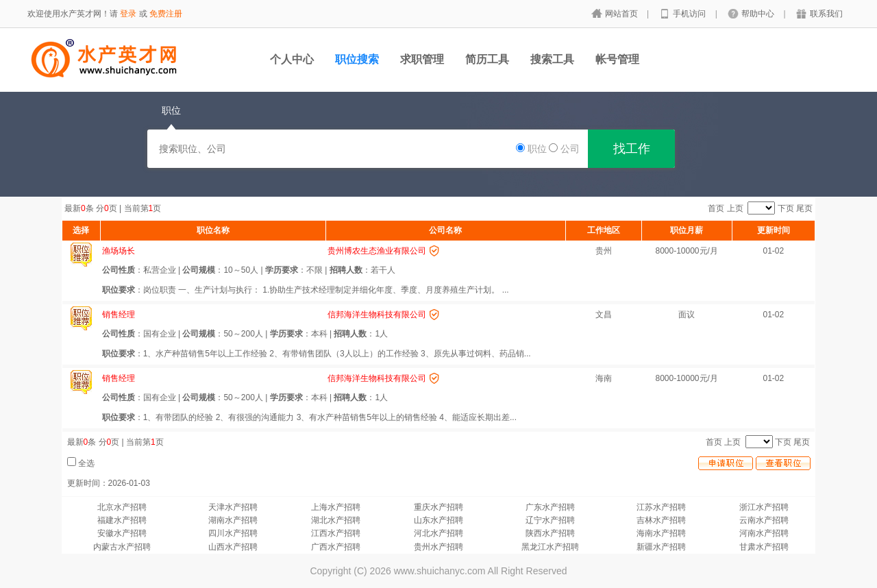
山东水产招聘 (438, 520)
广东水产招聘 (550, 507)
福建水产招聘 (122, 520)
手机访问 (690, 14)
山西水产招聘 (233, 547)
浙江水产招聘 (764, 507)
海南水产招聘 (661, 533)
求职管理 (422, 59)
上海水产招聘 (336, 507)
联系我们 (826, 14)
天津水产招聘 (233, 507)
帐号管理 (617, 59)
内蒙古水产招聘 (122, 547)
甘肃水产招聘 (764, 547)
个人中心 (292, 59)
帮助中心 (759, 14)
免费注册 (166, 14)
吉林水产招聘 (661, 520)
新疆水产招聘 (661, 547)
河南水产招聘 (764, 533)
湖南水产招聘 (233, 520)
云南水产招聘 (764, 520)
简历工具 (487, 59)
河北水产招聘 (438, 533)
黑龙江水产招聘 (550, 547)
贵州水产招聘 (438, 547)
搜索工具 (552, 59)
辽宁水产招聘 (550, 520)
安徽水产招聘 (122, 533)
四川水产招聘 (233, 533)
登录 (128, 14)
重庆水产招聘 (438, 507)
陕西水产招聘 (550, 533)
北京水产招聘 (122, 507)
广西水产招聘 (336, 547)
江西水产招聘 (336, 533)
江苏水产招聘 (661, 507)
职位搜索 (357, 59)
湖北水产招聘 (336, 520)
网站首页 (622, 14)
